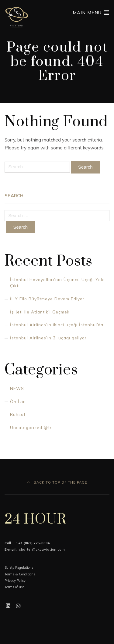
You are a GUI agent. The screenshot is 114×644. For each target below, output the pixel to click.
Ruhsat (18, 414)
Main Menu (91, 12)
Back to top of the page (57, 482)
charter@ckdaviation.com (42, 549)
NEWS (17, 388)
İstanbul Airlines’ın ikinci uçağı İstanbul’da (57, 325)
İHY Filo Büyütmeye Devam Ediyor (47, 299)
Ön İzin (18, 401)
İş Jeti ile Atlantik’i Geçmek (40, 312)
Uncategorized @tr (31, 427)
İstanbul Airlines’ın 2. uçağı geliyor (48, 338)
